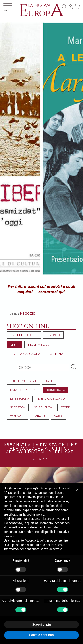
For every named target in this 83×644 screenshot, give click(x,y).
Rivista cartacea (25, 354)
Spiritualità (43, 407)
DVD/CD (53, 335)
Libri (14, 344)
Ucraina (39, 416)
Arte (49, 381)
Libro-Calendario (51, 399)
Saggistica (18, 407)
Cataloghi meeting (24, 390)
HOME (12, 314)
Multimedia (38, 344)
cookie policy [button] (35, 514)
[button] (77, 490)
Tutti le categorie (23, 381)
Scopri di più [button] (41, 624)
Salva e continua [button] (41, 635)
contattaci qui (51, 292)
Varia (58, 416)
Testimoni (17, 416)
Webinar (57, 354)
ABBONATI (42, 459)
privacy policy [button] (36, 497)
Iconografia (56, 390)
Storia (66, 407)
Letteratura (20, 399)
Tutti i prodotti (24, 335)
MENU (8, 8)
